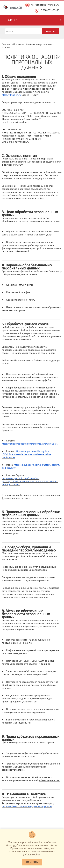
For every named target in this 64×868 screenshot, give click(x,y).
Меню (13, 20)
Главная (6, 44)
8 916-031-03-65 (50, 10)
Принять (32, 862)
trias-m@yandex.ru (19, 122)
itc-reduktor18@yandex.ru (45, 5)
